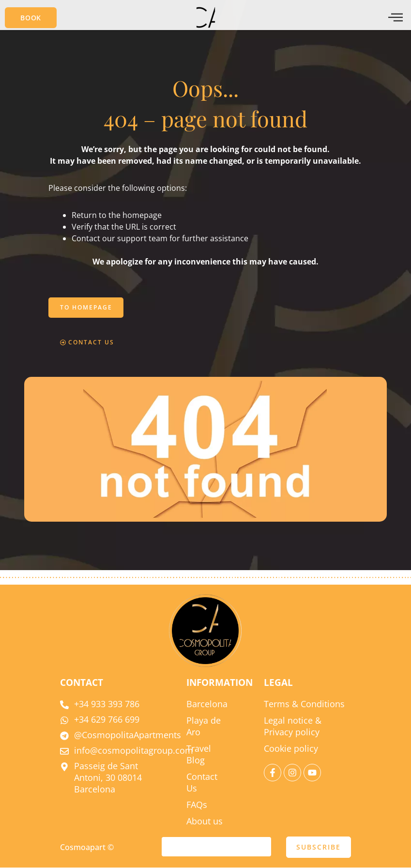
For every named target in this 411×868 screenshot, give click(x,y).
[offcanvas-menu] (396, 18)
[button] (31, 18)
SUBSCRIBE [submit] (319, 847)
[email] (216, 847)
